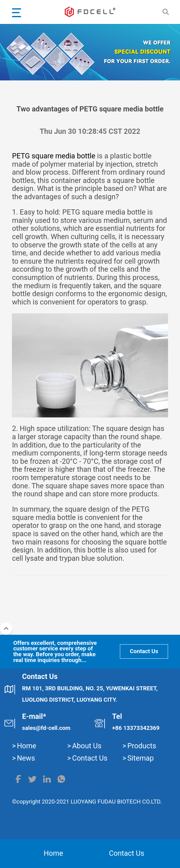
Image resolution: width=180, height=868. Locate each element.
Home (27, 746)
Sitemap (140, 758)
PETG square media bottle (54, 156)
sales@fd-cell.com (46, 728)
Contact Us (144, 651)
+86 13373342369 (136, 728)
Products (142, 746)
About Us (87, 746)
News (26, 758)
